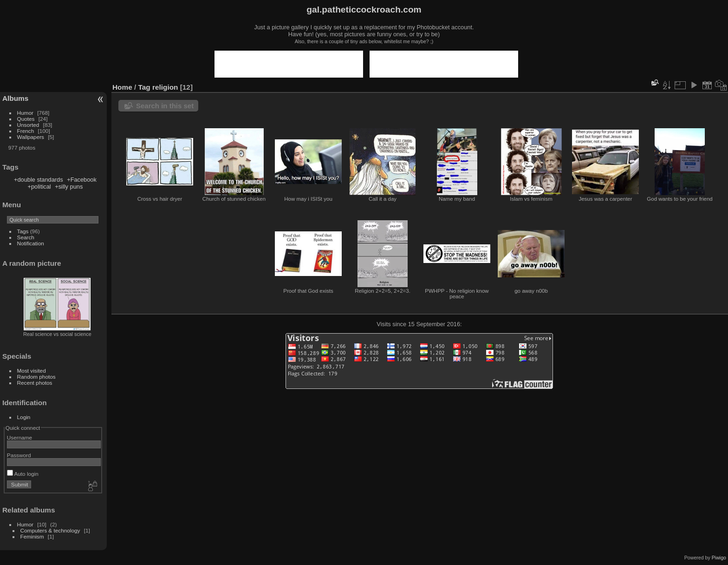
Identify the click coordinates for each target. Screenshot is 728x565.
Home (122, 87)
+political (39, 187)
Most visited (32, 371)
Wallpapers (31, 137)
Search (26, 237)
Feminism (32, 536)
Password (19, 455)
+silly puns (69, 187)
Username (19, 437)
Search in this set (165, 106)
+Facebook (82, 180)
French (26, 131)
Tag (144, 87)
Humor (25, 113)
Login (24, 417)
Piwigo (719, 558)
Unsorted (28, 125)
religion (165, 87)
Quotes (26, 119)
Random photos (36, 377)
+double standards (39, 180)
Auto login (23, 474)
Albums (15, 98)
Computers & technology (50, 530)
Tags (23, 231)
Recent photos (35, 383)
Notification (31, 243)
